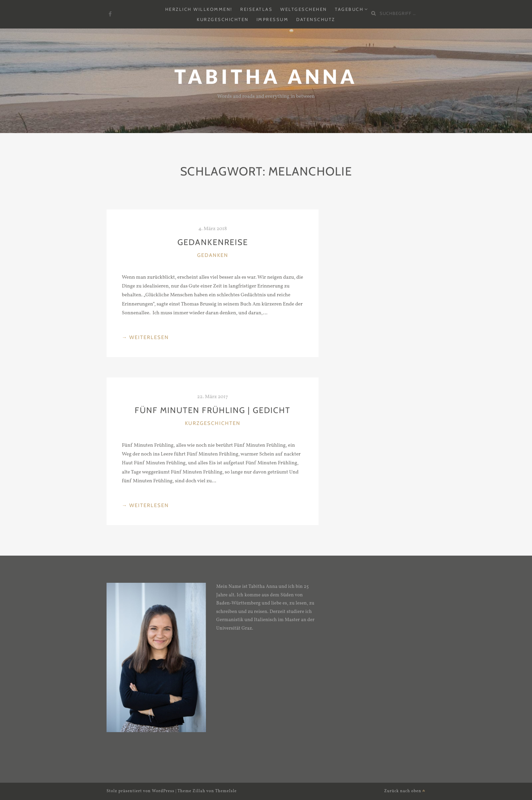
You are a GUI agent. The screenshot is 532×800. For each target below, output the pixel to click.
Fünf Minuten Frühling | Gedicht (213, 410)
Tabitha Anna (266, 77)
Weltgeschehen (304, 9)
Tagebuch (349, 9)
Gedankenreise (213, 242)
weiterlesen (145, 337)
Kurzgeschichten (223, 19)
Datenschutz (316, 19)
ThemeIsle (226, 791)
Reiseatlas (256, 9)
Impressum (273, 19)
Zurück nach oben (405, 791)
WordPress (163, 791)
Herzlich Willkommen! (199, 9)
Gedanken (213, 255)
